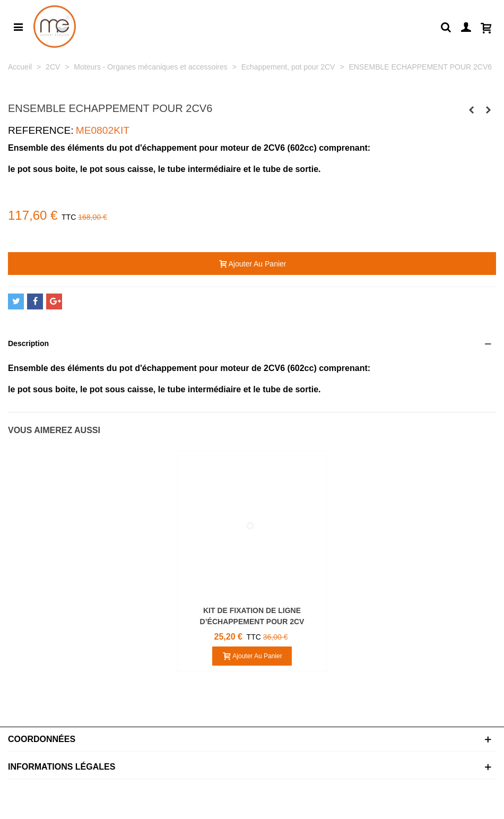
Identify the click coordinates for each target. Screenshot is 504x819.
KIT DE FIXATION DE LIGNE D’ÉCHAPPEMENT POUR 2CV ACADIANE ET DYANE (252, 622)
